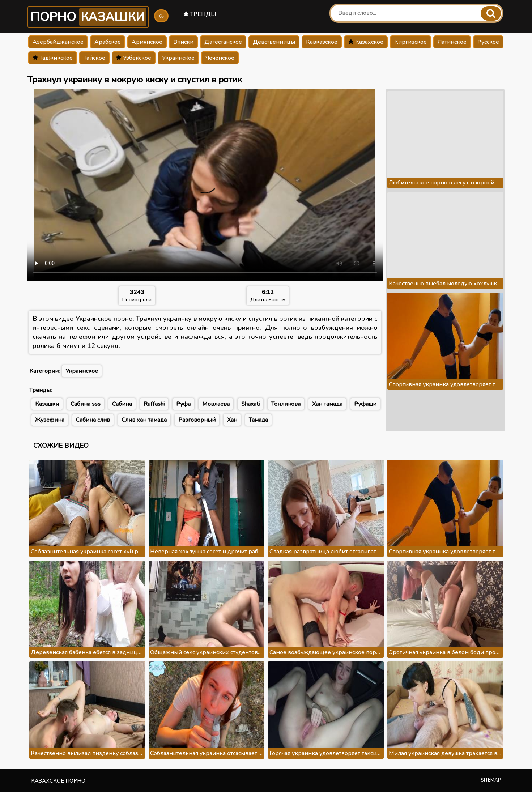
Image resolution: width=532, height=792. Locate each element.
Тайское (94, 58)
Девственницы (274, 42)
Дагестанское (223, 42)
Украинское (178, 58)
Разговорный (197, 420)
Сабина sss (86, 404)
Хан (232, 420)
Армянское (147, 42)
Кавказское (322, 42)
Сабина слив (93, 420)
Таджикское (53, 58)
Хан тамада (327, 404)
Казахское (366, 42)
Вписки (183, 42)
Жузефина (50, 420)
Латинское (452, 42)
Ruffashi (154, 404)
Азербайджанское (58, 42)
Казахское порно (58, 781)
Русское (488, 42)
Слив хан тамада (144, 420)
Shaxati (250, 404)
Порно (88, 17)
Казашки (47, 404)
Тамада (258, 420)
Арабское (108, 42)
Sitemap (491, 780)
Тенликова (286, 404)
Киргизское (410, 42)
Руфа (183, 404)
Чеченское (220, 58)
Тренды (200, 14)
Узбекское (134, 58)
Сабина (122, 404)
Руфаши (365, 404)
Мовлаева (216, 404)
